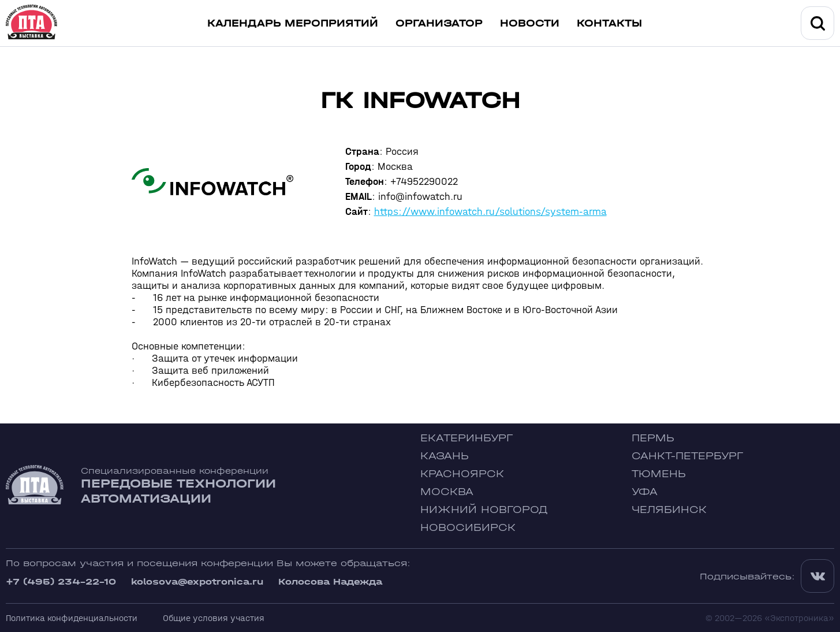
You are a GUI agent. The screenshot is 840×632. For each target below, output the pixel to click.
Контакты (609, 23)
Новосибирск (468, 528)
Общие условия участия (214, 618)
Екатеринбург (466, 438)
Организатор (439, 23)
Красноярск (462, 474)
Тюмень (659, 474)
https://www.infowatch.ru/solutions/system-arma (490, 212)
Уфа (645, 492)
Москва (447, 492)
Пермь (653, 438)
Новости (530, 23)
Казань (445, 456)
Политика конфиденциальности (72, 618)
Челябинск (669, 510)
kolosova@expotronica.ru (197, 581)
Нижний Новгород (484, 510)
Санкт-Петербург (687, 456)
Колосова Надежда (330, 581)
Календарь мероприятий (293, 23)
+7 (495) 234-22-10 (61, 581)
